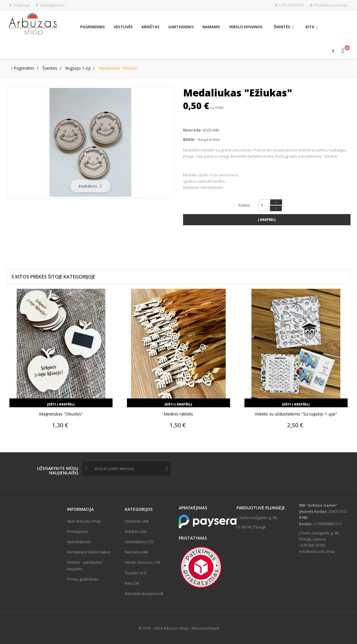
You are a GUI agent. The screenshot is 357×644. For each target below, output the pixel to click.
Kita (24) (132, 583)
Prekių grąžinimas (83, 579)
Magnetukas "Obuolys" (61, 414)
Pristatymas (78, 531)
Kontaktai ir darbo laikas (89, 552)
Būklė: (189, 139)
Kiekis (244, 205)
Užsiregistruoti (50, 5)
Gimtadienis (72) (139, 542)
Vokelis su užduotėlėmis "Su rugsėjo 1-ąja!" (296, 414)
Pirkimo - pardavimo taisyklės (85, 565)
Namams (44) (136, 552)
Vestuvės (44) (137, 521)
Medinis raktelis (178, 414)
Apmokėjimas (79, 542)
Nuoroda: (192, 130)
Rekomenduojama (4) (144, 593)
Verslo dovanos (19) (143, 562)
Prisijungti (20, 5)
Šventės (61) (135, 573)
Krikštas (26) (135, 531)
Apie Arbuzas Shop (84, 521)
